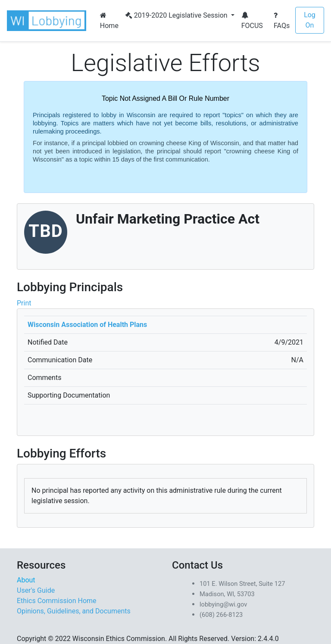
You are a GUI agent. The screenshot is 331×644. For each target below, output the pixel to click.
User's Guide (36, 590)
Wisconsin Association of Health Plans (87, 325)
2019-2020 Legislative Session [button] (177, 15)
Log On (310, 20)
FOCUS (252, 21)
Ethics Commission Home (57, 601)
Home (109, 21)
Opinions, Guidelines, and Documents (74, 611)
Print (24, 303)
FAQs (282, 21)
